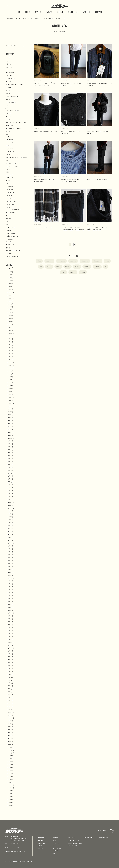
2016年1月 (9, 534)
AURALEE (9, 76)
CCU (7, 172)
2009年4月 (10, 770)
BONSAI (8, 230)
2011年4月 (9, 701)
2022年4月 (9, 316)
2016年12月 (10, 502)
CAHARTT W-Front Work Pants (99, 179)
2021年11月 (10, 330)
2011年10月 (10, 683)
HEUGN (8, 117)
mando (8, 70)
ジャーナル (56, 846)
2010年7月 (9, 727)
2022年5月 (9, 313)
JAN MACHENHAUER (13, 251)
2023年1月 (9, 289)
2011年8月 (9, 689)
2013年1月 (9, 639)
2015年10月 (10, 543)
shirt (77, 267)
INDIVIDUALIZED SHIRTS (14, 85)
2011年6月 (9, 695)
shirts (87, 267)
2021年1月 (9, 359)
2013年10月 (10, 613)
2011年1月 (9, 709)
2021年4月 (9, 351)
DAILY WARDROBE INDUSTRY (16, 122)
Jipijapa (8, 108)
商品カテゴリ (41, 843)
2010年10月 (10, 718)
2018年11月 (10, 435)
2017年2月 (9, 496)
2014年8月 (9, 584)
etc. (59, 267)
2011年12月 (10, 677)
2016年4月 (9, 526)
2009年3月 (10, 773)
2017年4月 (9, 491)
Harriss (8, 181)
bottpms (97, 261)
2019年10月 (10, 403)
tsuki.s (8, 90)
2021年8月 (9, 339)
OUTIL (8, 120)
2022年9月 (10, 301)
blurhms (8, 137)
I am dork (9, 254)
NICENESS (9, 125)
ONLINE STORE (73, 12)
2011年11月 (10, 680)
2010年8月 (9, 724)
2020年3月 (10, 389)
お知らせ (9, 64)
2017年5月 (9, 488)
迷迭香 (8, 248)
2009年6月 (10, 765)
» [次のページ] (77, 245)
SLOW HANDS (11, 102)
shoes (98, 267)
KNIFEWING (10, 204)
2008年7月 (9, 797)
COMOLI (9, 67)
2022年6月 (10, 310)
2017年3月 (9, 494)
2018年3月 (9, 459)
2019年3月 (9, 424)
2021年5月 (9, 348)
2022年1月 (9, 324)
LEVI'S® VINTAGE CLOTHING (16, 157)
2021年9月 (9, 336)
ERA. (50, 267)
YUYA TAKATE (10, 227)
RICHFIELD (9, 140)
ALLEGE (8, 114)
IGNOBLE (9, 195)
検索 (24, 46)
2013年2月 (9, 636)
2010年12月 (10, 712)
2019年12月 (10, 397)
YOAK (8, 224)
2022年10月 (10, 298)
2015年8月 (9, 549)
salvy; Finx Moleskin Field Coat (46, 131)
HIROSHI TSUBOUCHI (13, 128)
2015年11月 (10, 540)
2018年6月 (9, 450)
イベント (55, 853)
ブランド (40, 846)
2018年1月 (9, 464)
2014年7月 (9, 587)
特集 (54, 841)
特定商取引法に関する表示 (75, 843)
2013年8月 (9, 619)
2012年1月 (9, 674)
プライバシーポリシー (74, 846)
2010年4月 (9, 736)
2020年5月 (10, 383)
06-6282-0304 (15, 844)
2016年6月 (9, 520)
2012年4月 (9, 666)
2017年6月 (9, 485)
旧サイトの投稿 (57, 848)
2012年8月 (9, 654)
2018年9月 (9, 441)
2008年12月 (10, 782)
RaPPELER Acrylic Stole (43, 228)
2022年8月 (9, 304)
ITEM (19, 12)
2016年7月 (9, 517)
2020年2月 (10, 392)
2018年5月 (9, 453)
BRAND (28, 12)
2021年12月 (10, 327)
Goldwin (9, 242)
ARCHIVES (87, 12)
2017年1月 (9, 499)
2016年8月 (9, 514)
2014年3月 (9, 598)
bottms (74, 261)
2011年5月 (9, 698)
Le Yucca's (9, 187)
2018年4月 (9, 456)
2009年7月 (10, 762)
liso (7, 184)
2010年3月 (9, 738)
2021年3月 (9, 354)
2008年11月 (10, 785)
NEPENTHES (10, 73)
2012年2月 (9, 671)
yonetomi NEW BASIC (13, 210)
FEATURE (49, 12)
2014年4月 (9, 596)
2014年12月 (10, 572)
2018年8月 (9, 444)
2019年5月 (9, 418)
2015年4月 (9, 561)
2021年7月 (9, 342)
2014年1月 (9, 604)
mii (7, 160)
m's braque (9, 146)
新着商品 (41, 841)
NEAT (8, 216)
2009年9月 (10, 756)
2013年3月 (9, 634)
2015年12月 (10, 537)
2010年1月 (9, 744)
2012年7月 (9, 657)
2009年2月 (10, 776)
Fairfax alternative (12, 236)
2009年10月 (10, 753)
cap (108, 261)
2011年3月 (9, 703)
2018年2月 (9, 462)
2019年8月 (9, 409)
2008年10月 (10, 788)
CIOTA (8, 93)
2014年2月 (9, 601)
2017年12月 (10, 467)
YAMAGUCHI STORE (13, 111)
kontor (8, 169)
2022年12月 (10, 292)
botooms (62, 261)
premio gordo (10, 233)
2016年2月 (9, 531)
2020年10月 (10, 368)
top (64, 272)
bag (40, 261)
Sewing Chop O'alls (12, 257)
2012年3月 (9, 669)
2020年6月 (10, 380)
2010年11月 (10, 715)
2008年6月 (10, 800)
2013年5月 (9, 628)
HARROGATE (10, 213)
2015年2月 (9, 566)
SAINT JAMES (10, 79)
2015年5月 (9, 558)
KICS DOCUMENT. (12, 96)
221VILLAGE (10, 192)
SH (7, 222)
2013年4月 (9, 631)
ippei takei (9, 175)
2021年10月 (10, 333)
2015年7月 (9, 552)
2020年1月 (9, 394)
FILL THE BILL (10, 198)
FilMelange (9, 190)
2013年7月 (9, 622)
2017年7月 (9, 482)
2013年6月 (9, 625)
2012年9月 (9, 651)
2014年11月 (10, 575)
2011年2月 (9, 706)
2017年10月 (10, 473)
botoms (50, 261)
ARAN (8, 131)
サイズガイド (41, 848)
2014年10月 (10, 578)
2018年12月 (10, 432)
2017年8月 (9, 479)
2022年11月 (10, 295)
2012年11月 (10, 645)
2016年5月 (9, 523)
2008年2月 (10, 806)
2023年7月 (9, 272)
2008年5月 (10, 803)
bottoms (85, 261)
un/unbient (9, 149)
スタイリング (56, 843)
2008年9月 (10, 791)
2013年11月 (10, 610)
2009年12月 (10, 747)
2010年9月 (9, 721)
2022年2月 (9, 322)
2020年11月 (10, 365)
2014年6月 (9, 590)
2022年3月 (9, 319)
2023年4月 (9, 281)
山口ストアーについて (74, 841)
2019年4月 (9, 421)
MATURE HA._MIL (12, 166)
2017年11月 (10, 470)
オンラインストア (104, 838)
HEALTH (8, 82)
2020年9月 (10, 371)
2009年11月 (10, 750)
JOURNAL (60, 12)
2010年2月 (9, 741)
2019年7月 (9, 412)
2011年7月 (9, 692)
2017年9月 (9, 476)
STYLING (38, 12)
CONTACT (99, 12)
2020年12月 (10, 362)
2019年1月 (9, 429)
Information (10, 239)
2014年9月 (9, 581)
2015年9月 (9, 546)
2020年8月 (10, 374)
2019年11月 (10, 400)
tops (83, 272)
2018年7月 (9, 447)
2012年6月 (9, 660)
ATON (8, 154)
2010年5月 (9, 733)
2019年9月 (9, 406)
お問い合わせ (88, 838)
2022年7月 (9, 307)
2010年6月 (9, 730)
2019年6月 (9, 415)
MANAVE (9, 219)
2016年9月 (9, 511)
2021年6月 (9, 345)
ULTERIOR (9, 87)
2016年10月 (10, 508)
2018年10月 (10, 438)
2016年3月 (9, 529)
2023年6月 (10, 275)
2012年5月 (9, 663)
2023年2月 (9, 287)
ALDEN (8, 99)
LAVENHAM (10, 178)
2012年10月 (10, 648)
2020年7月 (9, 377)
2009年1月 (9, 779)
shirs (68, 267)
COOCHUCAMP (11, 163)
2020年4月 (10, 386)
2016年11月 (10, 505)
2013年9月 (9, 616)
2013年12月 (10, 607)
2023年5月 (9, 278)
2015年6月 (9, 555)
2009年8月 (10, 759)
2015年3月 (9, 564)
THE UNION (10, 207)
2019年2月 (9, 426)
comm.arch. (10, 143)
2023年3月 (9, 284)
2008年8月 (10, 794)
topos (73, 272)
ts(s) (7, 134)
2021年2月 (9, 357)
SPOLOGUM (10, 152)
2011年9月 (9, 686)
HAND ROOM (10, 245)
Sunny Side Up (11, 201)
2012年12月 (10, 642)
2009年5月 (10, 768)
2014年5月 (9, 593)
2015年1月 (9, 569)
